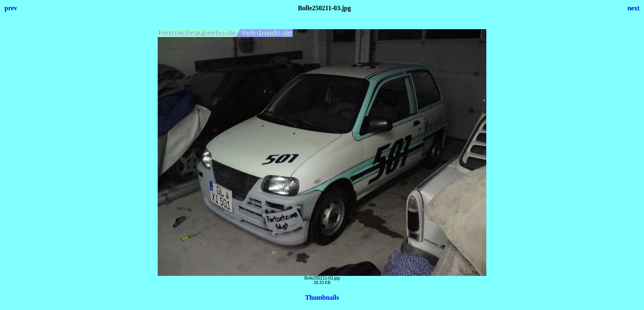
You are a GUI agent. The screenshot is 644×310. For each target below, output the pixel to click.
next (634, 8)
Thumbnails (322, 297)
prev (11, 8)
